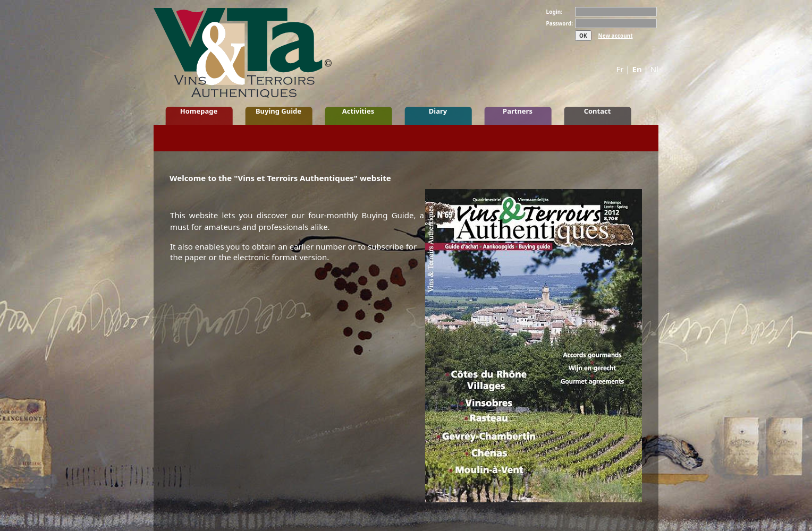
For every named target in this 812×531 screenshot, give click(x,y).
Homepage (199, 111)
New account (616, 36)
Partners (518, 111)
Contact (598, 111)
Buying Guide (278, 111)
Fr (620, 69)
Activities (358, 111)
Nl (654, 69)
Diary (438, 111)
